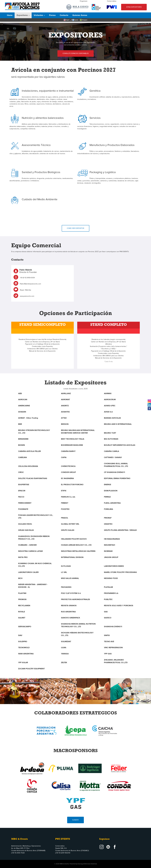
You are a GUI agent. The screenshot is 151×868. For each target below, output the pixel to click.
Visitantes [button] (39, 15)
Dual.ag (80, 864)
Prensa (52, 15)
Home (10, 15)
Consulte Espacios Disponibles (76, 58)
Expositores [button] (23, 15)
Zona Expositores (134, 7)
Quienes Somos (80, 15)
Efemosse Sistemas (91, 864)
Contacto (64, 15)
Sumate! (75, 815)
